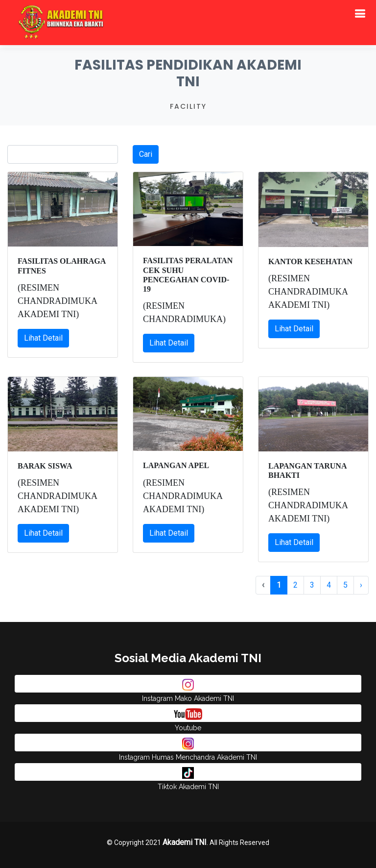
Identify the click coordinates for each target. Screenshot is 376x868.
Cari (146, 154)
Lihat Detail (43, 338)
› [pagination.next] (361, 585)
